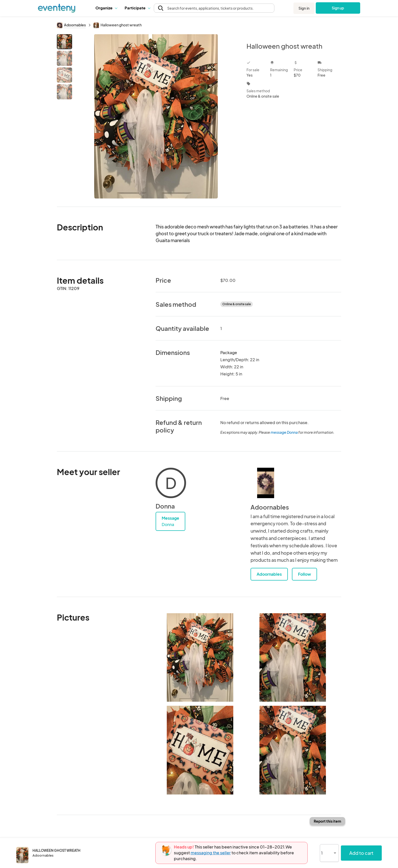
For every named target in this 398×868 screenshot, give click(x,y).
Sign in (304, 8)
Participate (137, 8)
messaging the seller (211, 853)
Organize (106, 8)
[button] (106, 8)
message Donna (284, 432)
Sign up (338, 8)
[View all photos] (156, 116)
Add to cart (361, 853)
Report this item (327, 821)
